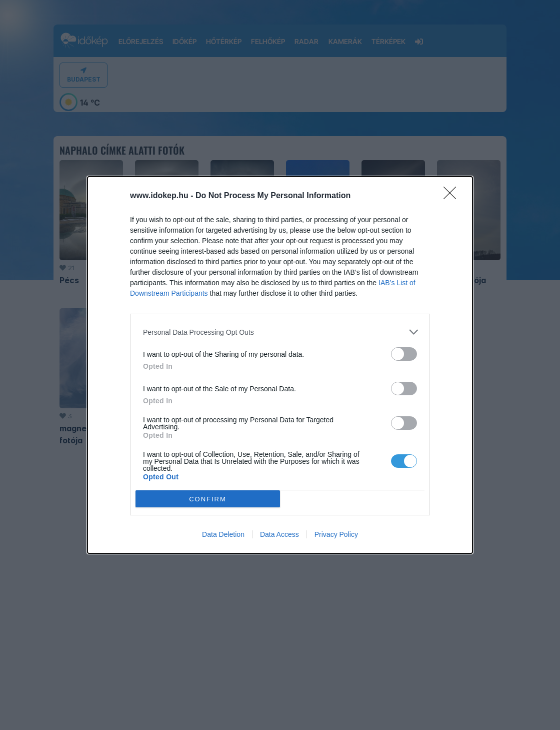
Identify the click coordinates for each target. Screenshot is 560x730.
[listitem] (280, 332)
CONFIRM (208, 499)
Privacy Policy (336, 534)
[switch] (404, 354)
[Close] (453, 196)
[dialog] (280, 365)
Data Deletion (223, 534)
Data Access (279, 534)
